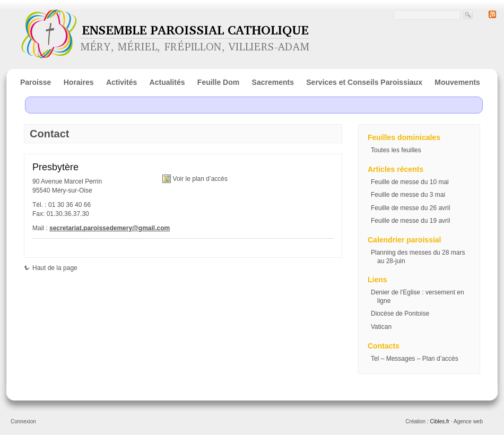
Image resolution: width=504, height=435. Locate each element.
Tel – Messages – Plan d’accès (415, 359)
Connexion (23, 421)
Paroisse (36, 82)
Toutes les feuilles (396, 150)
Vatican (381, 327)
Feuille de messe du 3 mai (408, 195)
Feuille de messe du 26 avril (410, 208)
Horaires (79, 82)
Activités (121, 82)
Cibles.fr (440, 421)
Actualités (167, 82)
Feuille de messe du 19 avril (410, 221)
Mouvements (457, 82)
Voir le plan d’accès (200, 179)
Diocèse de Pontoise (400, 314)
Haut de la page (51, 268)
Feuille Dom (218, 82)
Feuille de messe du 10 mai (410, 182)
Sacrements (273, 82)
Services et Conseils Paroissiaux (364, 82)
